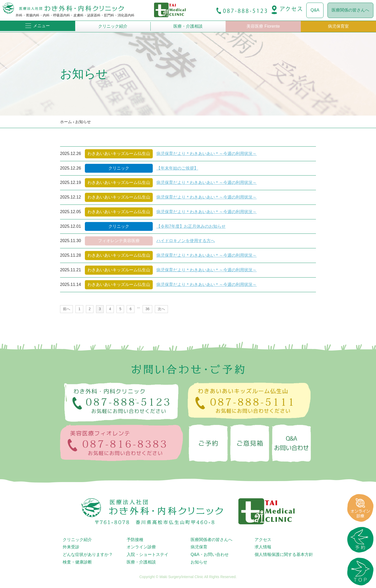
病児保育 (199, 547)
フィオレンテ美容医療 (119, 241)
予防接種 (135, 540)
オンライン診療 (141, 547)
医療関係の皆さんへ (350, 10)
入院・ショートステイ (148, 554)
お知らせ (83, 122)
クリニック (119, 168)
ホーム (66, 122)
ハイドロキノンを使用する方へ (186, 241)
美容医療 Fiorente (263, 26)
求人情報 (263, 547)
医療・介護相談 (188, 26)
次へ (161, 309)
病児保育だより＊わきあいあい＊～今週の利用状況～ (207, 154)
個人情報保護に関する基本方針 (284, 554)
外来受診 (71, 547)
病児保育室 (338, 26)
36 (147, 309)
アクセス (263, 540)
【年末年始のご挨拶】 (177, 168)
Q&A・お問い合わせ (210, 554)
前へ (67, 309)
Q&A (315, 10)
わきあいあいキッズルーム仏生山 (119, 154)
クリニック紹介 (113, 26)
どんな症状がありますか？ (88, 554)
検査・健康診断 (77, 562)
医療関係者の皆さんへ (211, 540)
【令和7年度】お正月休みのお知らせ (191, 226)
